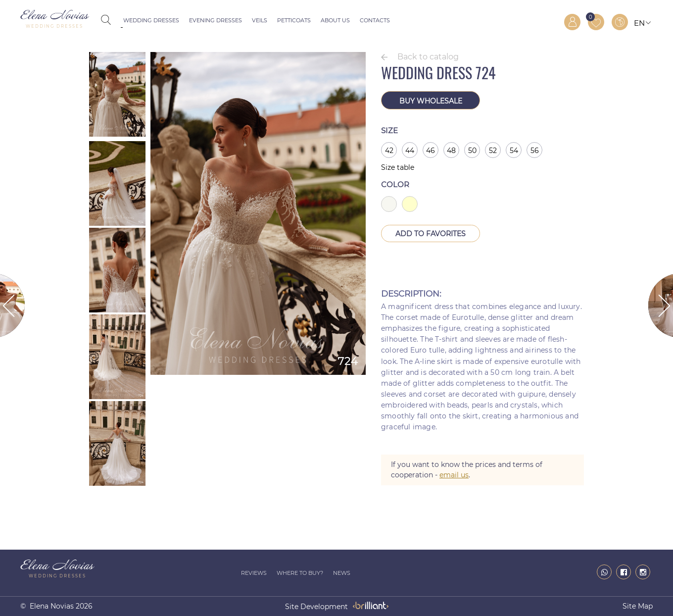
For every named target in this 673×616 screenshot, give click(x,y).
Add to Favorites (431, 234)
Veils (260, 20)
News (342, 573)
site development (316, 607)
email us (454, 475)
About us (335, 20)
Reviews (254, 573)
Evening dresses (216, 20)
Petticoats (294, 20)
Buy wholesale (431, 101)
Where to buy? (300, 573)
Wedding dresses (151, 20)
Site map (638, 606)
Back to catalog (428, 57)
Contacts (375, 20)
